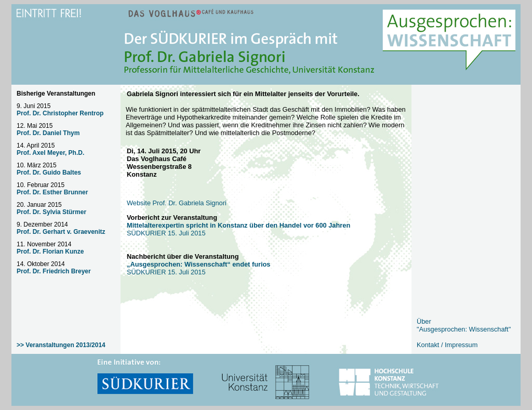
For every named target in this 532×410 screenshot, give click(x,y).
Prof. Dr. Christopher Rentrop (60, 113)
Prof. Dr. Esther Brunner (52, 192)
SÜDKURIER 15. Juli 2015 (199, 268)
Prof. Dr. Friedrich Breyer (54, 271)
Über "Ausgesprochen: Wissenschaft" (464, 325)
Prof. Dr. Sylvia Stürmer (51, 212)
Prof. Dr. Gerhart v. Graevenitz (61, 232)
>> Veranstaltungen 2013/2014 (61, 345)
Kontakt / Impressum (447, 345)
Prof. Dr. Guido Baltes (49, 173)
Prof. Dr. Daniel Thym (48, 133)
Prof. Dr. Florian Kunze (50, 252)
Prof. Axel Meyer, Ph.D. (50, 153)
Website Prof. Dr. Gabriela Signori (177, 203)
